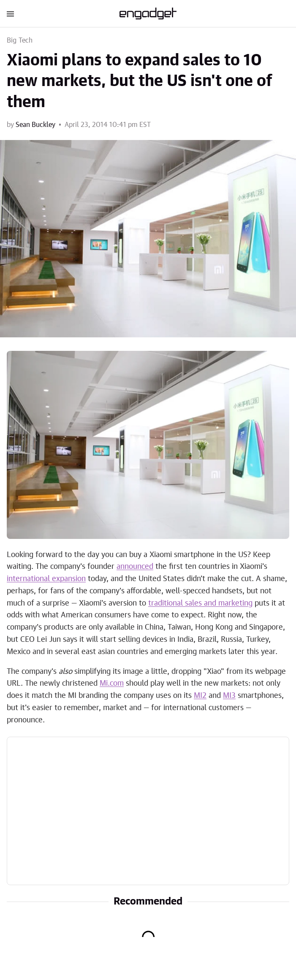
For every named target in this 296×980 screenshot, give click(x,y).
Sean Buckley (35, 125)
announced (135, 567)
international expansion (46, 579)
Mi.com (112, 684)
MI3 (229, 696)
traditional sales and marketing (200, 603)
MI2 (200, 696)
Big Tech (20, 40)
